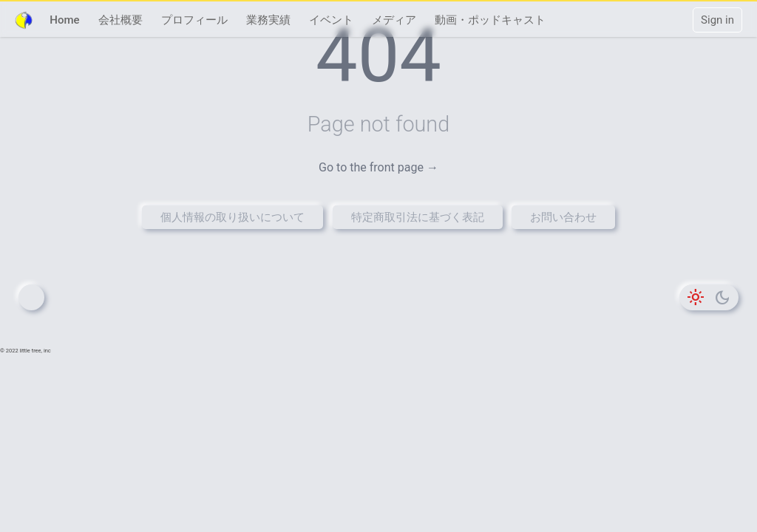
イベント (331, 20)
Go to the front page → (378, 167)
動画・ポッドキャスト (490, 20)
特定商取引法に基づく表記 (418, 217)
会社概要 (120, 20)
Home (64, 20)
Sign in (717, 20)
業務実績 (268, 20)
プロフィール (194, 20)
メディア (394, 20)
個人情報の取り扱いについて (232, 217)
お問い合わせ (563, 217)
